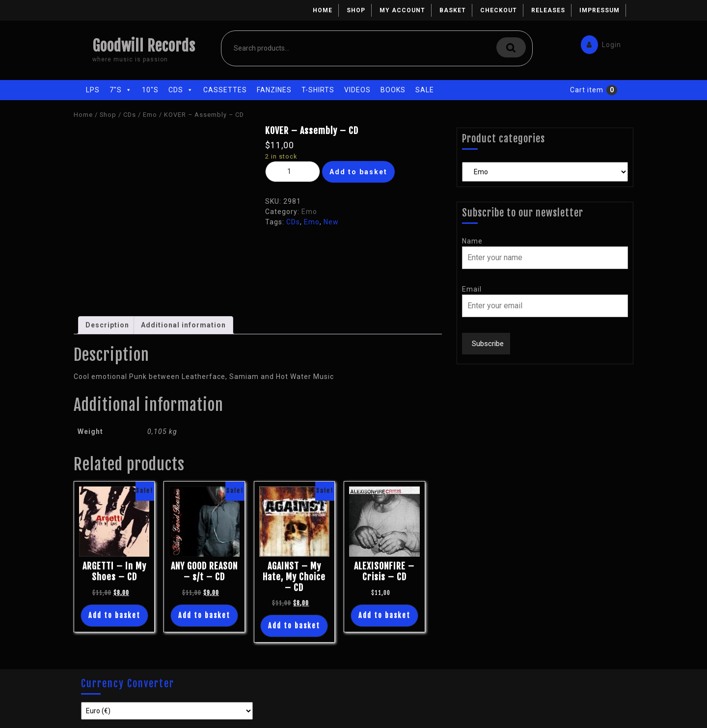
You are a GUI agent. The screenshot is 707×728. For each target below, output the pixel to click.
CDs (181, 90)
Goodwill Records (144, 46)
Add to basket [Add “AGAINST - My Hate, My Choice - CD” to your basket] (294, 626)
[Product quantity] (293, 172)
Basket (453, 10)
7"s (121, 90)
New (331, 222)
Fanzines (274, 90)
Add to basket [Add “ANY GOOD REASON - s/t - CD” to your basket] (204, 615)
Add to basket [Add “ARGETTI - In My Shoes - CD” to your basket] (114, 615)
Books (393, 90)
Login (598, 42)
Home (323, 10)
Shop (356, 10)
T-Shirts (318, 90)
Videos (357, 90)
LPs (93, 90)
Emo (150, 115)
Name (472, 241)
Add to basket (358, 172)
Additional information (183, 325)
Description (107, 325)
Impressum (599, 10)
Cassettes (225, 90)
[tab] (107, 325)
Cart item (587, 90)
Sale (425, 90)
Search (511, 47)
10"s (150, 90)
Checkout (499, 10)
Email (472, 289)
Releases (548, 10)
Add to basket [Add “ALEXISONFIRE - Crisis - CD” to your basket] (384, 615)
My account (402, 10)
